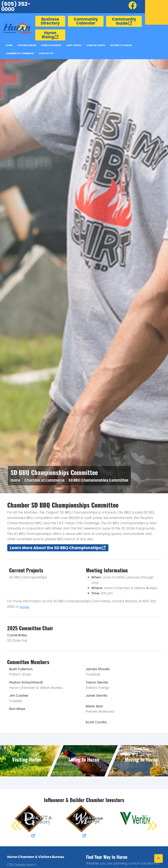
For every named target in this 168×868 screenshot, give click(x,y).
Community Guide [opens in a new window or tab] (124, 21)
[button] (158, 858)
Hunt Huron (74, 45)
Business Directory (50, 21)
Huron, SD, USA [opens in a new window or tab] (157, 12)
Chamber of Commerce (20, 53)
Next (148, 821)
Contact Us (46, 53)
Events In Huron (51, 45)
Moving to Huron (121, 45)
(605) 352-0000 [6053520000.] (16, 6)
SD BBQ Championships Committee (98, 480)
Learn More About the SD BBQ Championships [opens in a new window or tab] (56, 548)
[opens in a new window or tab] (134, 5)
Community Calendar (86, 21)
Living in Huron (96, 45)
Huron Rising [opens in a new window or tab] (49, 35)
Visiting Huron (27, 45)
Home (9, 45)
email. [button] (25, 607)
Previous (13, 821)
